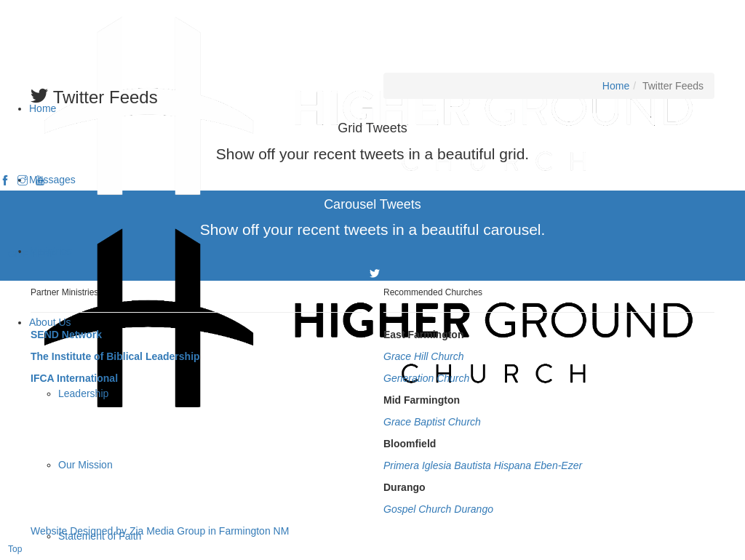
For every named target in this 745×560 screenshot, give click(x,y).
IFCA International (74, 378)
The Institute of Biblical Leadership (115, 356)
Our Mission (85, 465)
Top (15, 549)
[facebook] (5, 181)
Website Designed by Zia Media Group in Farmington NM (160, 531)
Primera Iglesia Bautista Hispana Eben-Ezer (483, 465)
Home (616, 86)
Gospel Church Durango (438, 509)
